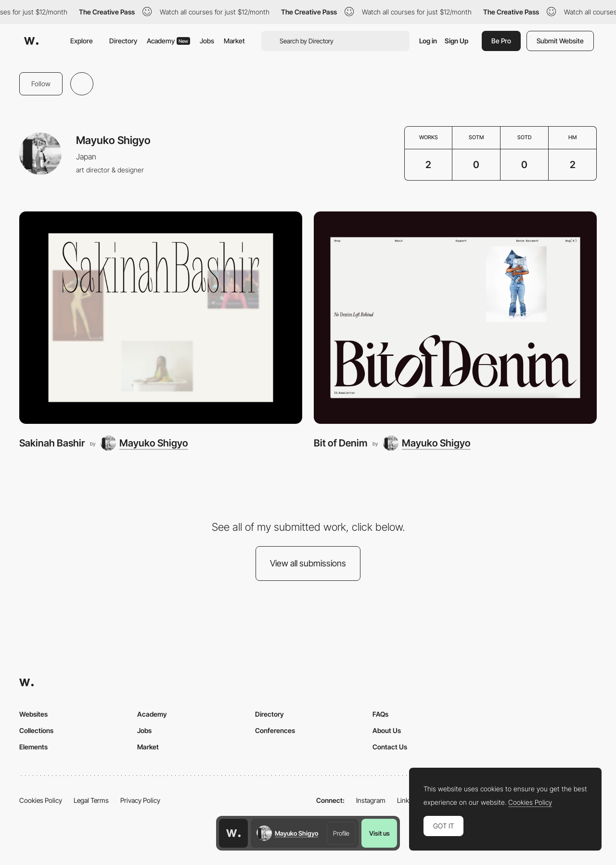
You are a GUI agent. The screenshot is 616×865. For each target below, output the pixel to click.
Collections (36, 730)
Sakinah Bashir (52, 443)
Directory (123, 41)
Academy (168, 41)
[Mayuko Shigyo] (144, 443)
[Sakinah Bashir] (161, 318)
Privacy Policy (140, 800)
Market (234, 41)
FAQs (380, 714)
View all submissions (308, 563)
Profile (341, 833)
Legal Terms (91, 800)
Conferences (275, 730)
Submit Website (560, 41)
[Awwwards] (31, 41)
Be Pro (501, 41)
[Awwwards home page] (233, 833)
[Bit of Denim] (455, 318)
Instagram (371, 800)
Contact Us (390, 747)
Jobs (207, 41)
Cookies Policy (41, 800)
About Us (387, 730)
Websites (33, 714)
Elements (33, 747)
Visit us (379, 833)
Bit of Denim (340, 443)
